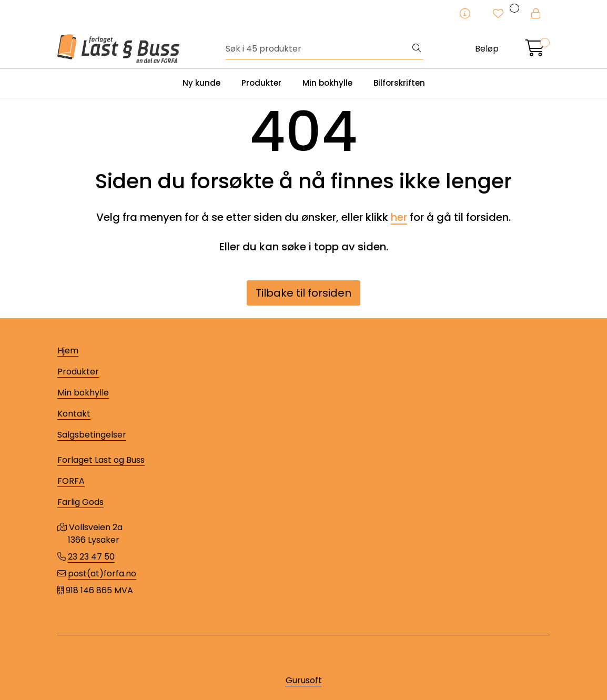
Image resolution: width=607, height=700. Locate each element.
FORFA (71, 481)
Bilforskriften (399, 83)
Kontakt (74, 414)
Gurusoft (304, 680)
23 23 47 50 (91, 557)
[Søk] (318, 49)
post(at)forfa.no (102, 574)
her (399, 217)
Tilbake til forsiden (303, 293)
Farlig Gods (80, 502)
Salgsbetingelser (92, 435)
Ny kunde (201, 83)
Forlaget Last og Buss (101, 460)
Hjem (68, 351)
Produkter (261, 83)
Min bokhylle (327, 83)
